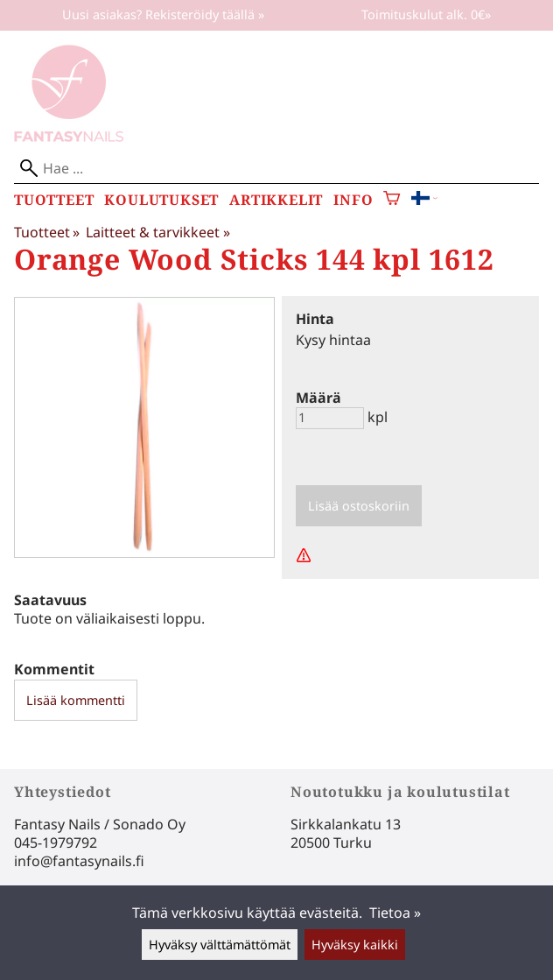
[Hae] (276, 169)
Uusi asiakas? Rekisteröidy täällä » (163, 14)
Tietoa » (395, 913)
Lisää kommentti (76, 700)
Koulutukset (161, 200)
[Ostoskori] (392, 200)
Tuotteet (54, 200)
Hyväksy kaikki (355, 945)
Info (353, 200)
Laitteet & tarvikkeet (157, 232)
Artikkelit (276, 200)
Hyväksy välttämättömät (220, 945)
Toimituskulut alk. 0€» (426, 14)
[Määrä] (330, 418)
